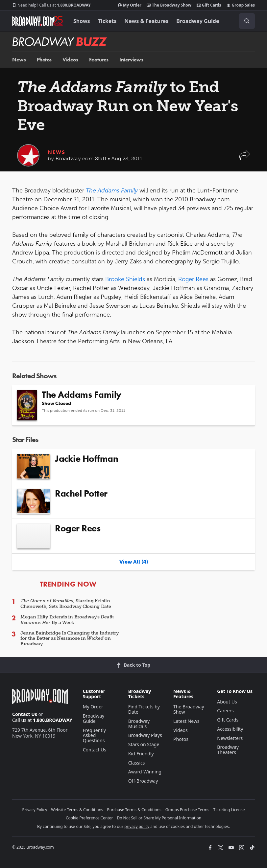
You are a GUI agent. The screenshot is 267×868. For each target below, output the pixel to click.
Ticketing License (229, 810)
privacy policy (137, 826)
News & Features (146, 21)
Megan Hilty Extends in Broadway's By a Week (67, 620)
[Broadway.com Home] (37, 21)
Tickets (107, 21)
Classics (137, 763)
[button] (245, 158)
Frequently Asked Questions (94, 735)
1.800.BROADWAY (51, 5)
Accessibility (230, 729)
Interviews (131, 60)
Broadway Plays (145, 735)
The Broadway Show (169, 5)
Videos (70, 60)
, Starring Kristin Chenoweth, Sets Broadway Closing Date (66, 604)
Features (99, 60)
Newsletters (230, 738)
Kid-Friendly (141, 754)
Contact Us (25, 714)
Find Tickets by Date (144, 709)
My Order (130, 5)
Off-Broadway (143, 781)
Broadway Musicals (139, 724)
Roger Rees (193, 279)
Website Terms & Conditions (77, 810)
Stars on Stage (144, 744)
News (19, 60)
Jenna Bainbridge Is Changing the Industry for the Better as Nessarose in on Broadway (70, 639)
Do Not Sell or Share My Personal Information (159, 818)
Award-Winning (145, 772)
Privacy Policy (35, 810)
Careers (225, 711)
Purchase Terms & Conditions (134, 810)
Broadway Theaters (228, 750)
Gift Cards (209, 5)
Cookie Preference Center (89, 818)
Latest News (186, 721)
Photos (44, 60)
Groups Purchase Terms (187, 810)
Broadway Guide (198, 21)
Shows (82, 21)
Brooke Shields (125, 279)
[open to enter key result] (247, 21)
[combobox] (244, 21)
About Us (227, 702)
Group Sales (241, 5)
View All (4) (134, 562)
